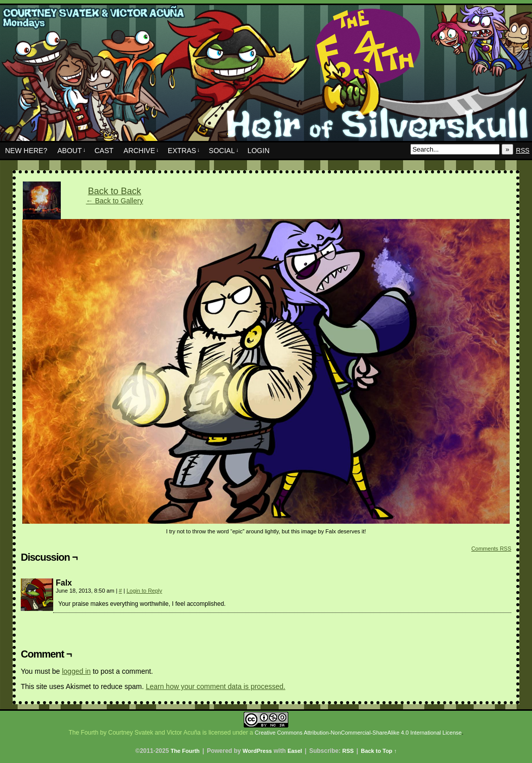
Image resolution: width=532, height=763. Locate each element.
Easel (295, 751)
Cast (104, 151)
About (71, 151)
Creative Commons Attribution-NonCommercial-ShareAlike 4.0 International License (358, 733)
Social (224, 151)
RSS (523, 150)
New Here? (26, 151)
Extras (184, 151)
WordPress (257, 751)
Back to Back (114, 191)
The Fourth (266, 76)
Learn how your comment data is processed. (216, 686)
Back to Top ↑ (379, 751)
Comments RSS (491, 549)
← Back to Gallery (115, 201)
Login (258, 151)
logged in (76, 671)
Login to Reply (144, 591)
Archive (141, 151)
